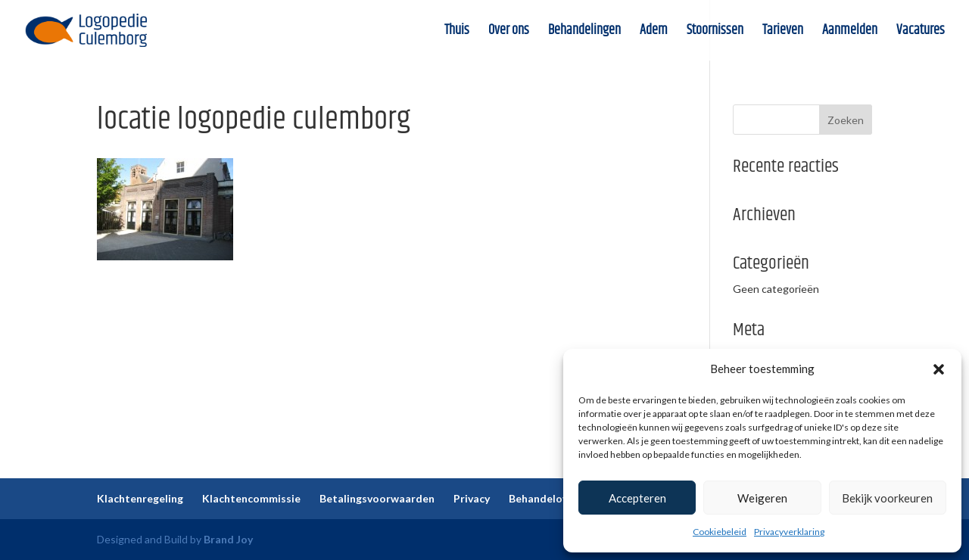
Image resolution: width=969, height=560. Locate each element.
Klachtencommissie (251, 498)
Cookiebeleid (720, 532)
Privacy (472, 498)
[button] (939, 369)
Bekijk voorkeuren (887, 498)
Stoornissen (715, 33)
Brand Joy (228, 539)
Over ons (509, 33)
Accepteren (637, 498)
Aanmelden (850, 33)
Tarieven (783, 33)
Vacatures (921, 33)
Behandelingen (584, 33)
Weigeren (762, 498)
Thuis (457, 33)
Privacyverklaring (789, 532)
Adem (654, 33)
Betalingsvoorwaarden (377, 498)
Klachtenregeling (140, 498)
